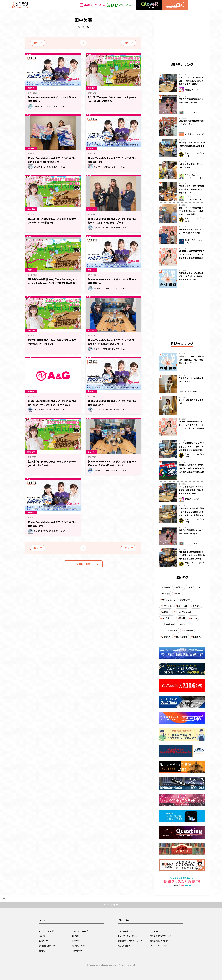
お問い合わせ (77, 951)
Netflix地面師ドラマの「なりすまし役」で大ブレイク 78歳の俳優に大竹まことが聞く (192, 447)
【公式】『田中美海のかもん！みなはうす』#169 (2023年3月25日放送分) (112, 99)
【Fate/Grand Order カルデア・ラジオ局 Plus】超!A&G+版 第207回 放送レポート (113, 220)
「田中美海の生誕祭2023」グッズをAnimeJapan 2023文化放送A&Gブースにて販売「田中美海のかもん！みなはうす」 (53, 283)
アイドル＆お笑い (118, 5)
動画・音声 (92, 87)
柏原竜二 (197, 606)
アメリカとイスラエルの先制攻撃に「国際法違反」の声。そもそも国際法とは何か (191, 81)
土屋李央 (197, 637)
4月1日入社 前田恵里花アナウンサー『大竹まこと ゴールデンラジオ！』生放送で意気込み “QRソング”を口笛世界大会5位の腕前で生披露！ (192, 258)
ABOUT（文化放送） (47, 931)
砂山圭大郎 (182, 606)
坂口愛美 (166, 593)
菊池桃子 (166, 612)
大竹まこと (167, 606)
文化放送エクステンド (160, 941)
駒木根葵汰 (188, 630)
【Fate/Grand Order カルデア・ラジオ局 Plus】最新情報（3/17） (113, 281)
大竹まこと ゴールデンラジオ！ (176, 600)
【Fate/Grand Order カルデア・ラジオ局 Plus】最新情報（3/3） (52, 524)
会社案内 (43, 951)
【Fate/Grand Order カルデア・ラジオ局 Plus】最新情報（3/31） (52, 99)
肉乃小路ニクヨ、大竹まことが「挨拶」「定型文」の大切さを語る (192, 146)
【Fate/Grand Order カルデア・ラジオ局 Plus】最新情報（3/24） (113, 160)
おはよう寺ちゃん (170, 630)
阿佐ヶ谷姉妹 (181, 637)
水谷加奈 (179, 587)
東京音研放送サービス (127, 946)
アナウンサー (195, 587)
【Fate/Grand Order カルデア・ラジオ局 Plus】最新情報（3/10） (113, 402)
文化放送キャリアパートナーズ (131, 941)
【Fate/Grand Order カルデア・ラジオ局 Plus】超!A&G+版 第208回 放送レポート (52, 160)
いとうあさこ (168, 618)
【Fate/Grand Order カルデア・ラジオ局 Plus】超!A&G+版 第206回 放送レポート (113, 342)
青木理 (182, 618)
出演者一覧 (44, 941)
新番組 (178, 593)
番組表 (42, 936)
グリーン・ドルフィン (159, 946)
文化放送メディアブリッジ (162, 936)
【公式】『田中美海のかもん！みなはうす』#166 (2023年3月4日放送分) (52, 463)
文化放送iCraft (157, 931)
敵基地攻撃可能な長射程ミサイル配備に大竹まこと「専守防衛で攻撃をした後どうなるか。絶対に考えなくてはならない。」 (192, 559)
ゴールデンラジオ (183, 612)
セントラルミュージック (128, 936)
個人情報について (79, 946)
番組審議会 (76, 936)
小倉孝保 (166, 637)
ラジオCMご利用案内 (81, 931)
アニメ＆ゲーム (89, 5)
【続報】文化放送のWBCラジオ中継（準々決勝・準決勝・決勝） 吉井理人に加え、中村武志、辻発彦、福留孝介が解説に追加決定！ (192, 472)
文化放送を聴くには (48, 946)
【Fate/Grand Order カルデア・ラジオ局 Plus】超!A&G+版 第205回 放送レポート (113, 463)
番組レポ (32, 148)
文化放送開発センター (127, 931)
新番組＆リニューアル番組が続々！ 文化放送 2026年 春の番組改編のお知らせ (191, 276)
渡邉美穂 (166, 587)
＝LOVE (194, 618)
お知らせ (32, 87)
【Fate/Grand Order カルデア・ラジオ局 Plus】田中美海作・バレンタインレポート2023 (52, 404)
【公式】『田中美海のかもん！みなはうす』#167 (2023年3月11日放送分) (52, 342)
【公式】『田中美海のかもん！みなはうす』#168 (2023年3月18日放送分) (52, 220)
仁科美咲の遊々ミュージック (175, 624)
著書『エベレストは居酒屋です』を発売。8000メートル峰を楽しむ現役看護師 (191, 211)
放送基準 (75, 941)
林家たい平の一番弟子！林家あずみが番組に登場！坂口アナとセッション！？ (192, 189)
